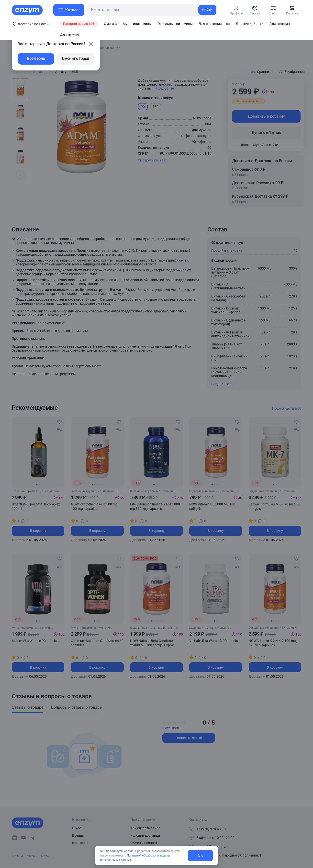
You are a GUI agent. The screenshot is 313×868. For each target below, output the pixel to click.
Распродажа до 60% (79, 24)
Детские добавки (250, 24)
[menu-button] (69, 10)
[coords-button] (31, 24)
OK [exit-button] (200, 855)
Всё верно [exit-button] (36, 59)
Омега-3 (110, 24)
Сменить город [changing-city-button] (76, 59)
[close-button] (91, 44)
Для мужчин (70, 34)
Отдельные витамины (175, 24)
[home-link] (28, 10)
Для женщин (279, 24)
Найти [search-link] (207, 10)
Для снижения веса (214, 24)
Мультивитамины (137, 24)
